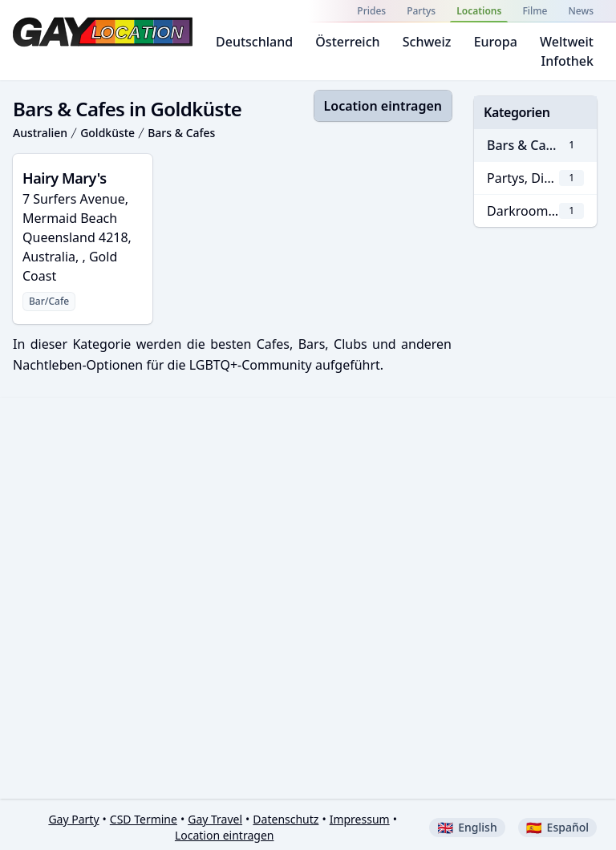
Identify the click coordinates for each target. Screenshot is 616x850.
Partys (421, 11)
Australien (40, 133)
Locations (479, 11)
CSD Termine (144, 819)
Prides (371, 11)
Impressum (360, 819)
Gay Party (73, 819)
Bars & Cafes (181, 133)
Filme (535, 11)
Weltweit (567, 42)
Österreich (347, 42)
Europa (496, 42)
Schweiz (427, 42)
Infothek (567, 61)
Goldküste (107, 133)
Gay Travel (215, 819)
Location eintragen (383, 106)
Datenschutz (286, 819)
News (581, 11)
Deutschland (254, 42)
